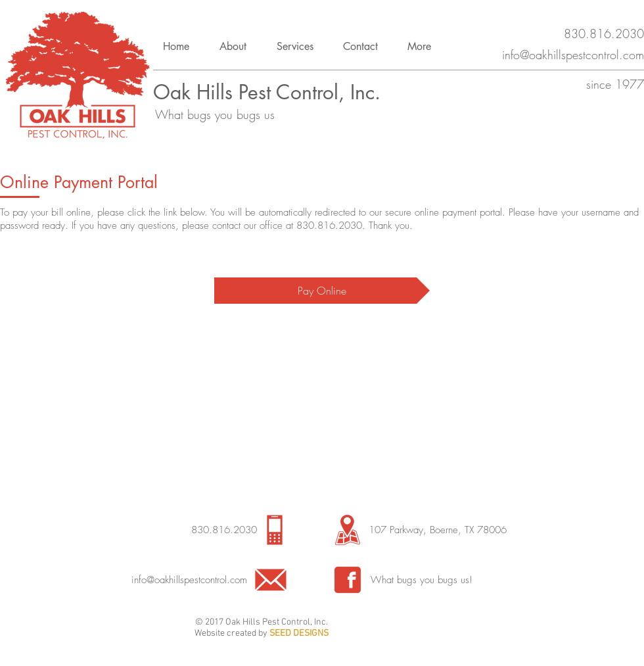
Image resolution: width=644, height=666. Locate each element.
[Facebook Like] (395, 628)
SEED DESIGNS (299, 633)
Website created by (232, 633)
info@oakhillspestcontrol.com (189, 580)
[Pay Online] (322, 291)
